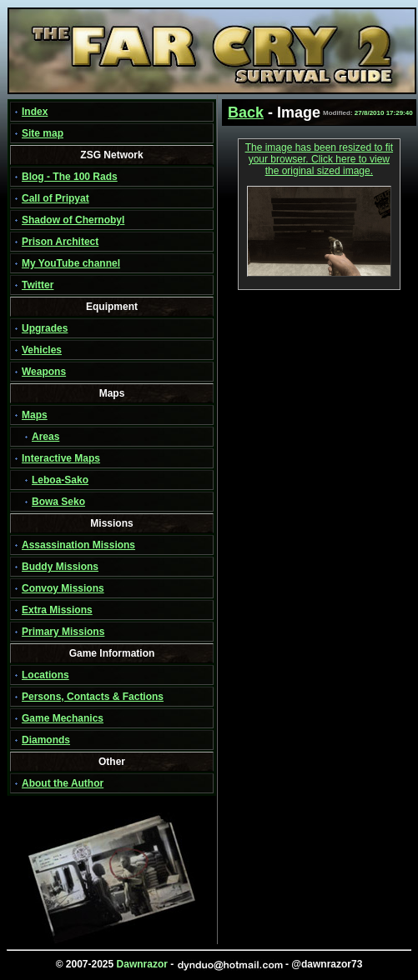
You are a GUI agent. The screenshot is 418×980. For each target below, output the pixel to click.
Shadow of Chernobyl (73, 220)
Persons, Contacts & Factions (93, 697)
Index (35, 112)
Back (246, 112)
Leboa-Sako (60, 480)
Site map (43, 133)
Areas (45, 437)
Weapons (44, 372)
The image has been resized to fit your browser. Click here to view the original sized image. (319, 159)
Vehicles (42, 350)
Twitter (38, 285)
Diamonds (46, 740)
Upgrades (45, 328)
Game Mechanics (63, 718)
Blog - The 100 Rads (70, 177)
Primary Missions (63, 632)
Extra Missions (57, 610)
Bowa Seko (58, 502)
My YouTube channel (71, 263)
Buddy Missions (60, 567)
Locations (45, 675)
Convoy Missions (63, 588)
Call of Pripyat (55, 198)
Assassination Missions (78, 545)
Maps (35, 415)
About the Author (63, 783)
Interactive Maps (61, 458)
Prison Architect (60, 242)
